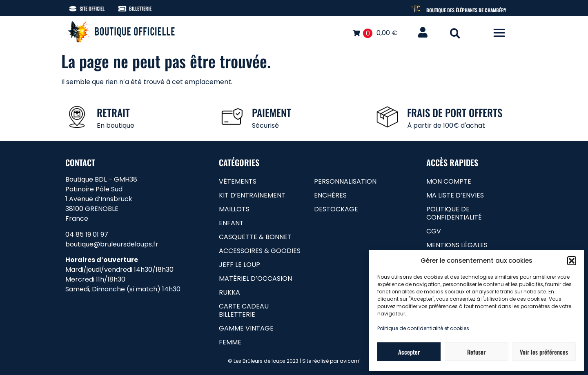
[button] (572, 261)
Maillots (234, 209)
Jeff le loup (239, 265)
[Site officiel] (73, 9)
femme (230, 342)
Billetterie (140, 8)
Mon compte (449, 181)
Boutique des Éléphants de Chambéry (466, 10)
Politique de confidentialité (454, 213)
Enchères (330, 195)
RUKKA (229, 292)
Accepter (409, 352)
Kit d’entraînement (252, 195)
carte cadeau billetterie (244, 310)
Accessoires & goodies (260, 251)
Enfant (231, 223)
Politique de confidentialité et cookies (423, 328)
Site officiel (92, 8)
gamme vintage (246, 328)
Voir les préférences (544, 352)
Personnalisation (345, 181)
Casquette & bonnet (255, 237)
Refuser (476, 352)
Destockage (336, 209)
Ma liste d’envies (455, 195)
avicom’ (350, 361)
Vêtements (238, 181)
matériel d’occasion (255, 278)
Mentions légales (457, 245)
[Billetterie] (122, 9)
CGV (434, 231)
